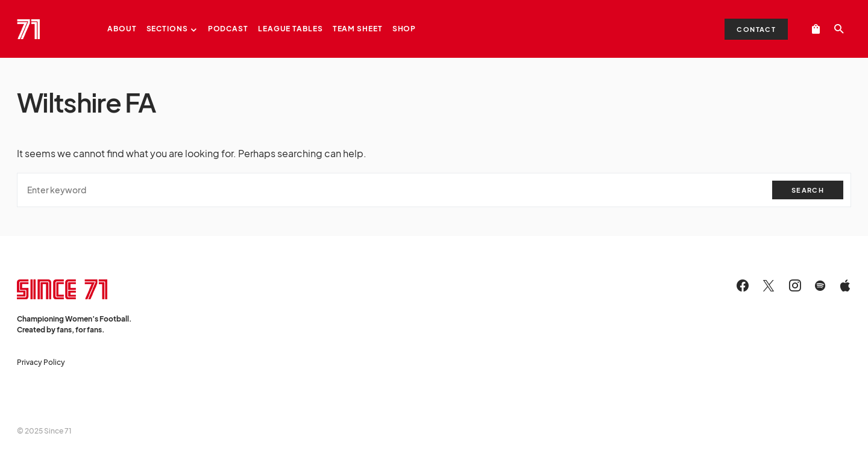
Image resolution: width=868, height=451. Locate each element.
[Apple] (845, 285)
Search (808, 190)
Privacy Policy (41, 362)
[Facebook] (743, 285)
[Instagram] (795, 285)
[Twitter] (769, 285)
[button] (839, 29)
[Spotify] (820, 285)
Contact (756, 29)
